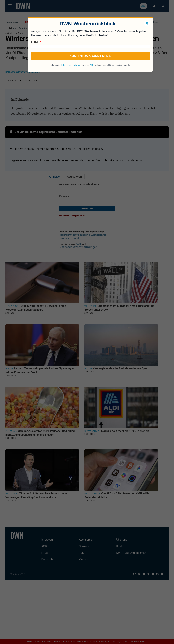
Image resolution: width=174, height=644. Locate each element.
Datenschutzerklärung (71, 65)
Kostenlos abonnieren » (90, 56)
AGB (92, 65)
